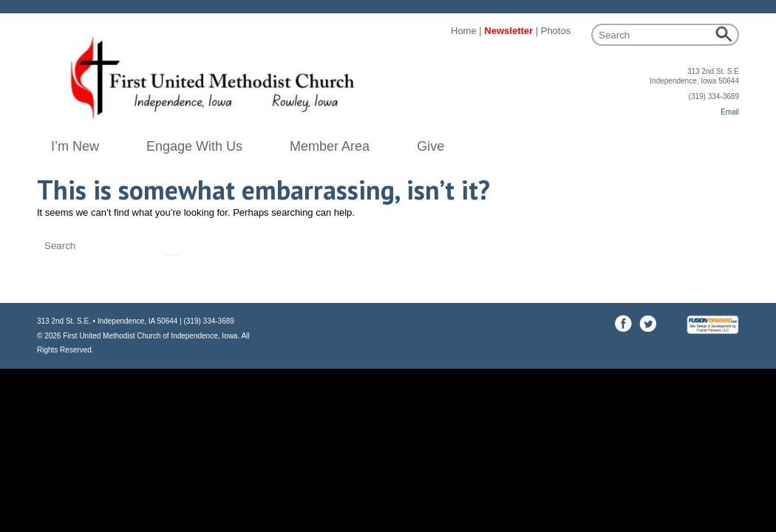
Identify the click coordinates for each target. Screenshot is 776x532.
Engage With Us (194, 146)
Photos (556, 31)
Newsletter (508, 31)
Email (730, 112)
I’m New (75, 146)
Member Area (330, 146)
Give (430, 146)
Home (464, 31)
